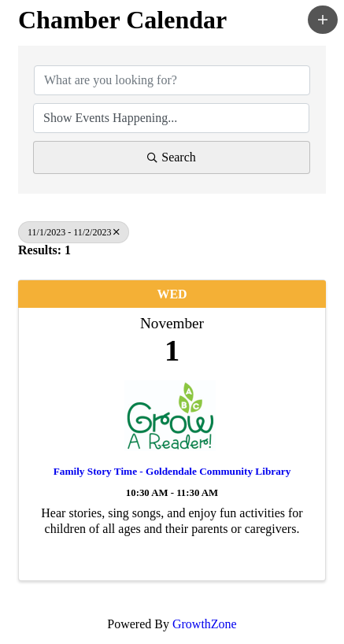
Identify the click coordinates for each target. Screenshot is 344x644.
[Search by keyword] (172, 80)
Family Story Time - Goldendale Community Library (172, 471)
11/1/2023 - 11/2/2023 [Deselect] (74, 232)
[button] (323, 20)
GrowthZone (205, 624)
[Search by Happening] (171, 118)
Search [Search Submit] (172, 157)
